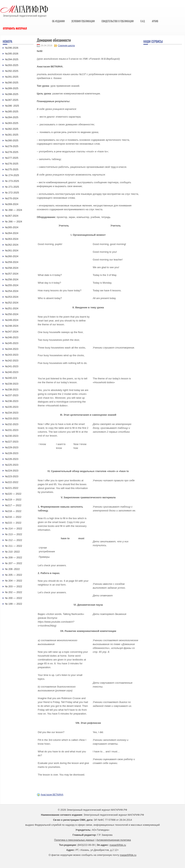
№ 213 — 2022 (13, 534)
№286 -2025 (12, 106)
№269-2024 (12, 204)
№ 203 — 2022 (13, 586)
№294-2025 (12, 59)
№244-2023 (12, 349)
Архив (155, 21)
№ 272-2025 (12, 193)
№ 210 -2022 (12, 552)
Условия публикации (83, 21)
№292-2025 (12, 71)
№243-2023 (12, 355)
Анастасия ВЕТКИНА (52, 795)
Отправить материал (15, 28)
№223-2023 (12, 476)
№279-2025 (12, 146)
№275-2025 (12, 169)
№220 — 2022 (13, 494)
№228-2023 (12, 453)
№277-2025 (12, 158)
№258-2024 (12, 268)
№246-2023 (12, 337)
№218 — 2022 (13, 511)
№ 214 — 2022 (13, 529)
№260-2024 (12, 256)
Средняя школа (66, 46)
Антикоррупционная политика (114, 840)
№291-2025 (12, 77)
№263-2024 (12, 239)
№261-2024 (12, 250)
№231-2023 (12, 430)
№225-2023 (12, 465)
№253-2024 (12, 297)
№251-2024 (12, 308)
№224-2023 (12, 471)
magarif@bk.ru (118, 845)
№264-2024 (12, 233)
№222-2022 (12, 482)
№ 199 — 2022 (13, 604)
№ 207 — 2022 (13, 563)
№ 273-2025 (12, 181)
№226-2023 (12, 459)
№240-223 (11, 378)
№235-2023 (12, 407)
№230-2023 (12, 436)
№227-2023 (12, 442)
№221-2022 (12, 488)
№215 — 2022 (13, 523)
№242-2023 (12, 361)
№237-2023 (12, 395)
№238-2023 (12, 389)
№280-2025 (12, 140)
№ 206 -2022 (12, 569)
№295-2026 (12, 54)
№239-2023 (12, 384)
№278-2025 (12, 152)
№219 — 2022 (13, 500)
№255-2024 (12, 285)
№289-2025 (12, 88)
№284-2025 (12, 117)
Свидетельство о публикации (117, 21)
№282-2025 (12, 129)
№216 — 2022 (13, 517)
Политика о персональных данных (74, 840)
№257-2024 (12, 274)
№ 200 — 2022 (13, 598)
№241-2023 (12, 366)
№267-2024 (12, 216)
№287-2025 (12, 100)
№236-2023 (12, 401)
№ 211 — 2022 (13, 546)
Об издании (58, 21)
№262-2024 (12, 245)
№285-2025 (12, 111)
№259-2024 (12, 262)
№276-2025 (12, 164)
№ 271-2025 (12, 187)
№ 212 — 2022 (13, 540)
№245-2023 (12, 343)
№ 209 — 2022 (13, 557)
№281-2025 (12, 135)
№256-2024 (12, 279)
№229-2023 (12, 447)
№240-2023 (12, 372)
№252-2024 (12, 303)
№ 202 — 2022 (13, 592)
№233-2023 (12, 418)
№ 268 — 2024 (13, 210)
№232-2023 (12, 424)
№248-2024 (12, 326)
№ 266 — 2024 (13, 222)
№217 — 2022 (13, 505)
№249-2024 (12, 320)
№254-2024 (12, 291)
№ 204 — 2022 (13, 581)
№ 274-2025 (12, 175)
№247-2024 (12, 332)
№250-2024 (12, 314)
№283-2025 (12, 123)
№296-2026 (12, 48)
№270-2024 (12, 198)
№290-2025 (12, 83)
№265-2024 (12, 227)
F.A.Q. (143, 21)
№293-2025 (12, 65)
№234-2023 (12, 413)
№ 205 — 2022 (13, 575)
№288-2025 (12, 94)
